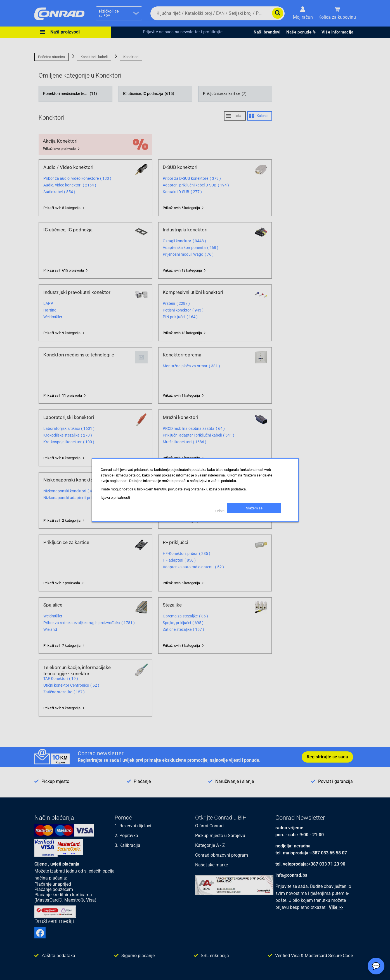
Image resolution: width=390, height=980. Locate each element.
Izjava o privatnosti (115, 498)
